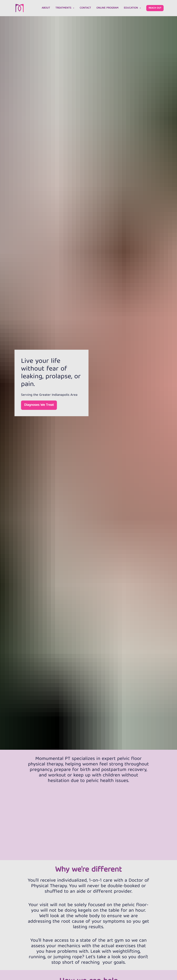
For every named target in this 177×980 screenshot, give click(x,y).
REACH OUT (155, 9)
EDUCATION (132, 9)
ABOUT (46, 9)
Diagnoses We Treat (39, 408)
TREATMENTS (65, 9)
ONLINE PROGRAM (107, 9)
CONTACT (85, 9)
